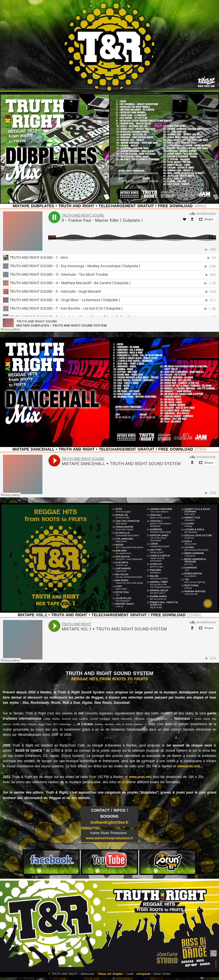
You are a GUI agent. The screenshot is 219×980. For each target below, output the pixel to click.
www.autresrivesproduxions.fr (109, 838)
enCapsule (143, 974)
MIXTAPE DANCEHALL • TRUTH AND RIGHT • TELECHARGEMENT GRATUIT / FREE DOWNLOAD (103, 449)
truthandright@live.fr (110, 822)
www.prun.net (188, 766)
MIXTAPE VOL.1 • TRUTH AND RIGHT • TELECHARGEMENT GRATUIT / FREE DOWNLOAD (102, 615)
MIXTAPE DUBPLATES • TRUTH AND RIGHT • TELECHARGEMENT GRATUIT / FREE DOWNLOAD (103, 206)
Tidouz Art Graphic (110, 974)
